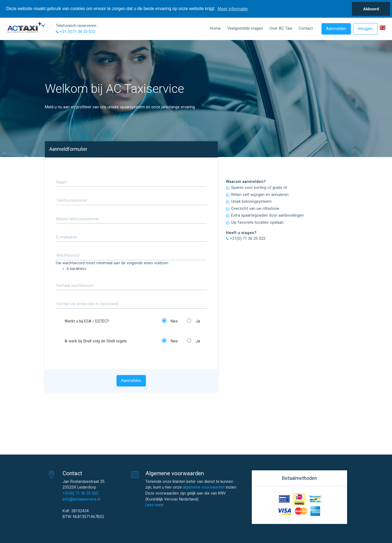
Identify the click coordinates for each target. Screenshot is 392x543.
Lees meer (155, 505)
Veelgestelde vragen (245, 28)
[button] (383, 28)
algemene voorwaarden (204, 487)
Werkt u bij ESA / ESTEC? (87, 321)
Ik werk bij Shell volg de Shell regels (96, 341)
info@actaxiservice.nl (81, 499)
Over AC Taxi (281, 28)
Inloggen (365, 29)
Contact (306, 28)
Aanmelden (336, 29)
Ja (194, 321)
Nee (170, 321)
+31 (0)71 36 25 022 (76, 32)
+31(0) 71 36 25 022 (80, 493)
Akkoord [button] (371, 9)
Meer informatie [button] (233, 9)
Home (215, 28)
